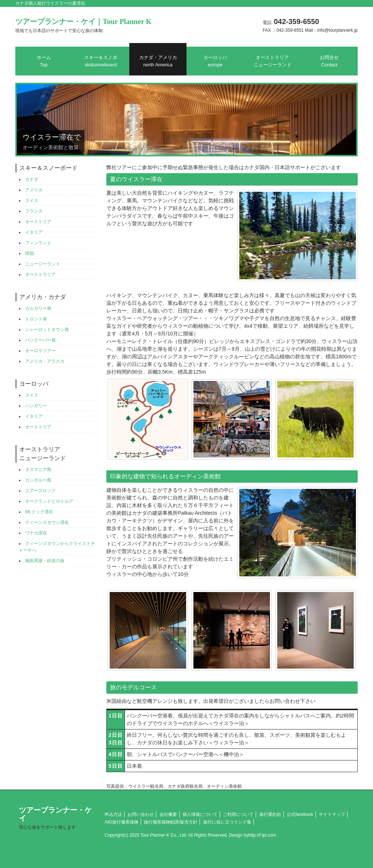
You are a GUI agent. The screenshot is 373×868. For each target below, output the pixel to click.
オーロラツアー (40, 351)
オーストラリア (40, 275)
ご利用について (238, 814)
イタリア (34, 232)
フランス (34, 211)
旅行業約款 (270, 814)
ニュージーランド (43, 264)
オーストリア (38, 222)
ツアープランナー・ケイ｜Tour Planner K (83, 25)
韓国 (30, 253)
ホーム (44, 61)
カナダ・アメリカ (158, 61)
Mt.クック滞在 (39, 512)
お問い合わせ (141, 814)
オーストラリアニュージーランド (272, 61)
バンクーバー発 (40, 340)
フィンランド (38, 243)
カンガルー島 (38, 480)
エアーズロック (40, 491)
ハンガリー (36, 406)
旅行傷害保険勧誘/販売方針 (171, 822)
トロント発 (36, 319)
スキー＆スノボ (101, 61)
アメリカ (34, 190)
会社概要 (168, 814)
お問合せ (329, 61)
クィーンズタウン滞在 (47, 522)
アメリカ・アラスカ (45, 361)
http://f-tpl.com (262, 835)
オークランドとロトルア (49, 501)
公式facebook (300, 814)
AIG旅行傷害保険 (121, 822)
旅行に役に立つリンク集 (227, 822)
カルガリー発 (38, 308)
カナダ (32, 179)
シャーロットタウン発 (47, 330)
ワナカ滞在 (36, 533)
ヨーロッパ (215, 61)
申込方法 (113, 814)
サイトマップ (332, 814)
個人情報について (200, 814)
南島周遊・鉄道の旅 (45, 561)
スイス (32, 201)
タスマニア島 (38, 470)
